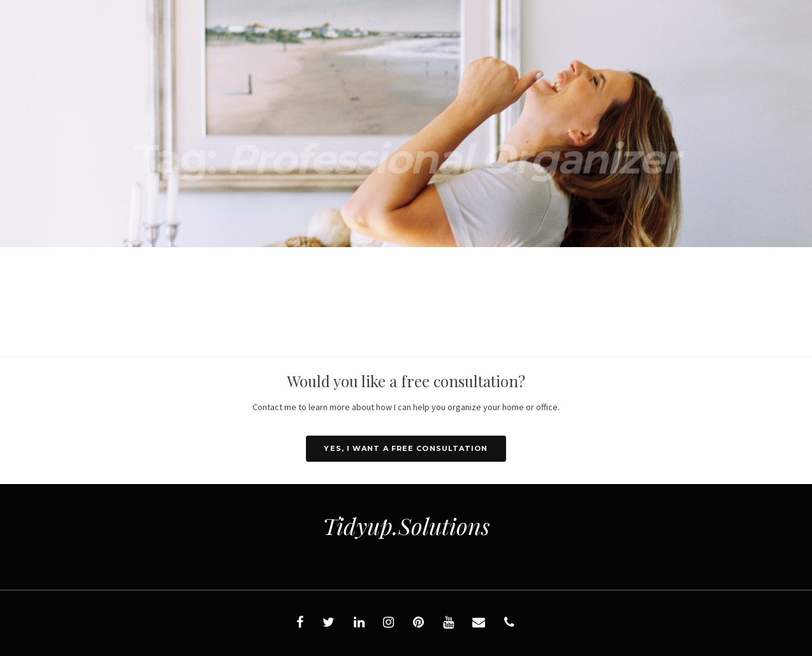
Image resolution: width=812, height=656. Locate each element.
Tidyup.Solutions (406, 525)
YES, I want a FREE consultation (406, 448)
